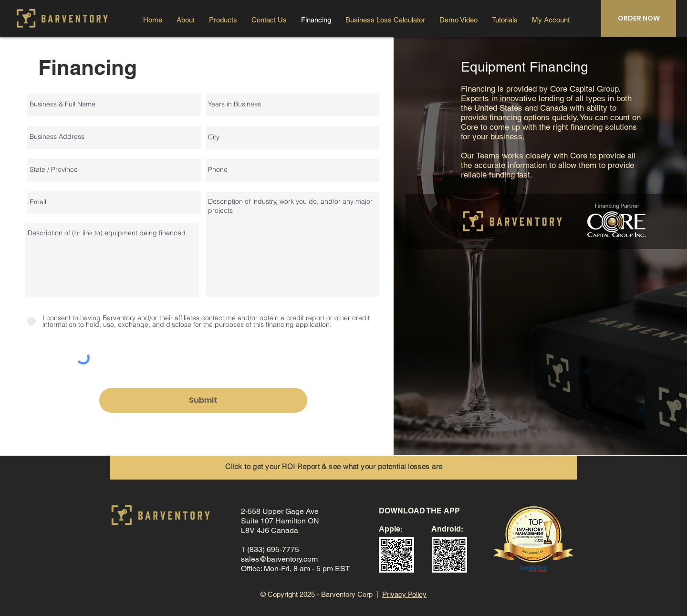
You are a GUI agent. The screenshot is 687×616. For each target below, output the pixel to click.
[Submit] (203, 400)
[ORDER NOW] (639, 19)
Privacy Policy (404, 594)
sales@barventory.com (279, 559)
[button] (551, 20)
